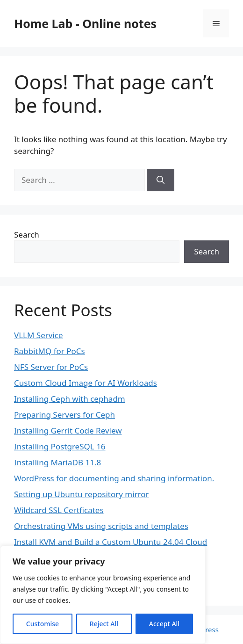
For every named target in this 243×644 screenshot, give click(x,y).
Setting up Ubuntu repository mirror (82, 494)
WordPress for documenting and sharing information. (114, 478)
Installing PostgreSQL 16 (60, 446)
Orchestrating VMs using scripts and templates (101, 526)
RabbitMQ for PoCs (50, 351)
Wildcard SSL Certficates (59, 510)
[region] (103, 595)
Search (27, 235)
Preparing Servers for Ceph (64, 415)
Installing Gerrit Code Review (68, 431)
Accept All (164, 624)
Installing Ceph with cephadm (70, 399)
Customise (43, 624)
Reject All (104, 624)
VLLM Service (39, 335)
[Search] (161, 180)
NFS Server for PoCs (51, 367)
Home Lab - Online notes (85, 23)
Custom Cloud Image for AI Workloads (86, 383)
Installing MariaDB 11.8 (57, 462)
